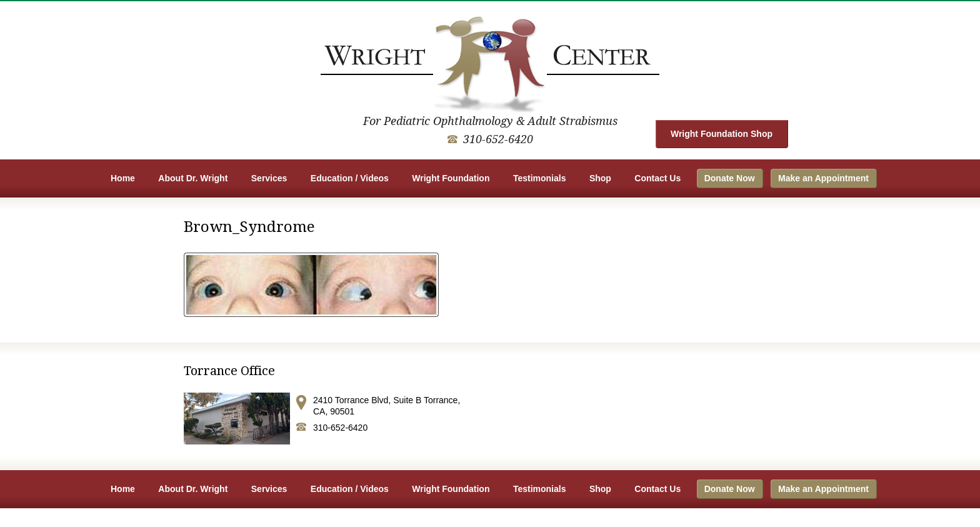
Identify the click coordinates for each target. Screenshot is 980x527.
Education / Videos (350, 178)
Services (269, 178)
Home (123, 178)
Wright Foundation (451, 178)
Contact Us (657, 178)
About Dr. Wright (193, 178)
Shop (600, 178)
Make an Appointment (823, 178)
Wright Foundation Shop (722, 134)
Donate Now (730, 178)
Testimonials (540, 178)
